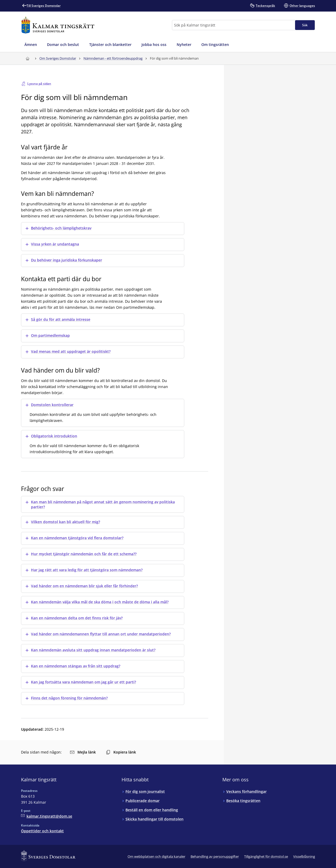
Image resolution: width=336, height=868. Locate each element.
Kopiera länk (121, 752)
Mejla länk (83, 752)
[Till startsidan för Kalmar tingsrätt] (58, 25)
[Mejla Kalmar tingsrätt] (47, 816)
